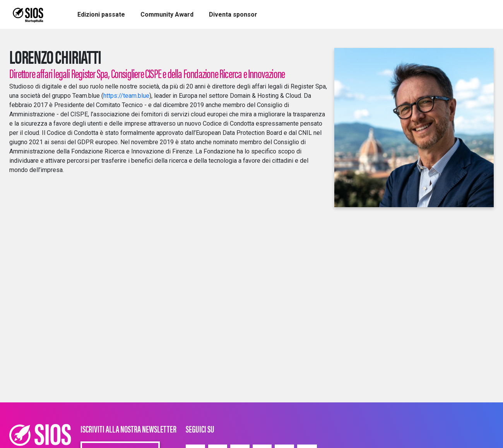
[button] (101, 15)
